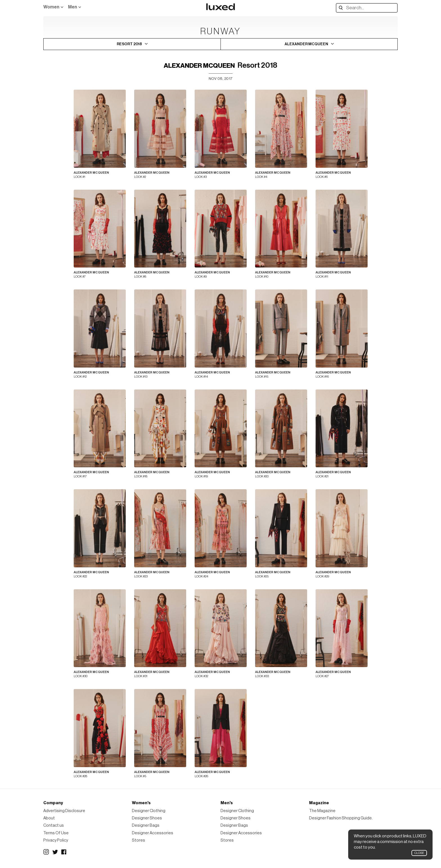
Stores (139, 840)
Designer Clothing (149, 811)
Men (73, 7)
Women (51, 7)
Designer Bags (146, 825)
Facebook (64, 852)
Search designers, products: (342, 8)
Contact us (54, 825)
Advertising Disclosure (64, 811)
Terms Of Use (56, 833)
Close (419, 853)
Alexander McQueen (199, 66)
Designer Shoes (147, 818)
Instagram (46, 852)
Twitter (55, 852)
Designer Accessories (153, 833)
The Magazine (322, 811)
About (49, 818)
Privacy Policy (56, 840)
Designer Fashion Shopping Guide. (341, 818)
